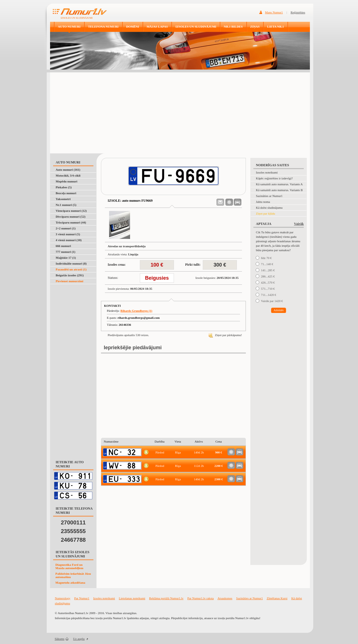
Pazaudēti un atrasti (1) (71, 269)
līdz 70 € (266, 258)
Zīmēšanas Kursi (277, 598)
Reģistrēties (298, 12)
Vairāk (299, 224)
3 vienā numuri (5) (68, 234)
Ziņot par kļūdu (265, 213)
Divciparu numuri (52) (70, 217)
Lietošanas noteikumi (132, 598)
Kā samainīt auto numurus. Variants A (279, 184)
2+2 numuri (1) (66, 228)
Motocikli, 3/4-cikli (68, 175)
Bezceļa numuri (66, 193)
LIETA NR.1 (275, 27)
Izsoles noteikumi (267, 172)
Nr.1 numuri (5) (66, 205)
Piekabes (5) (64, 187)
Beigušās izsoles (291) (70, 275)
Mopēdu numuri (66, 181)
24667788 (73, 540)
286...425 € (268, 276)
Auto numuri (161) (68, 170)
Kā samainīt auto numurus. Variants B (279, 190)
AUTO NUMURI (69, 27)
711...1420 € (269, 295)
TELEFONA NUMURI (103, 27)
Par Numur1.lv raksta (201, 598)
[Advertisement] (180, 111)
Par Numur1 (82, 598)
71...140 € (267, 264)
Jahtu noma (263, 202)
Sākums (60, 639)
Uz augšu (79, 639)
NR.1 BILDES (233, 27)
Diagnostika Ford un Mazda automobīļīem (69, 566)
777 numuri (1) (65, 252)
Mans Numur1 (274, 12)
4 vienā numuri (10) (69, 240)
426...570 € (268, 282)
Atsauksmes (225, 598)
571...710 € (268, 289)
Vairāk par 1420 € (272, 301)
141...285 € (268, 270)
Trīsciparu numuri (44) (71, 222)
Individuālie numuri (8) (71, 263)
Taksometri (63, 199)
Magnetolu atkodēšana (70, 583)
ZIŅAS (255, 27)
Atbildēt (279, 310)
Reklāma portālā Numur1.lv (166, 598)
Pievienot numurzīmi (70, 281)
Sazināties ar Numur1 (269, 196)
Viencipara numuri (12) (71, 211)
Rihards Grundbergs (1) (136, 311)
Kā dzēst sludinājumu (269, 208)
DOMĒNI (133, 27)
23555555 (73, 531)
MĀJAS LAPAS (157, 27)
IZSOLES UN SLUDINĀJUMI (196, 27)
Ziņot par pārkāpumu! (225, 335)
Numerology (63, 598)
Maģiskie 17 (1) (66, 258)
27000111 (73, 522)
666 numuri (63, 246)
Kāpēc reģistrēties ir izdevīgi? (274, 178)
